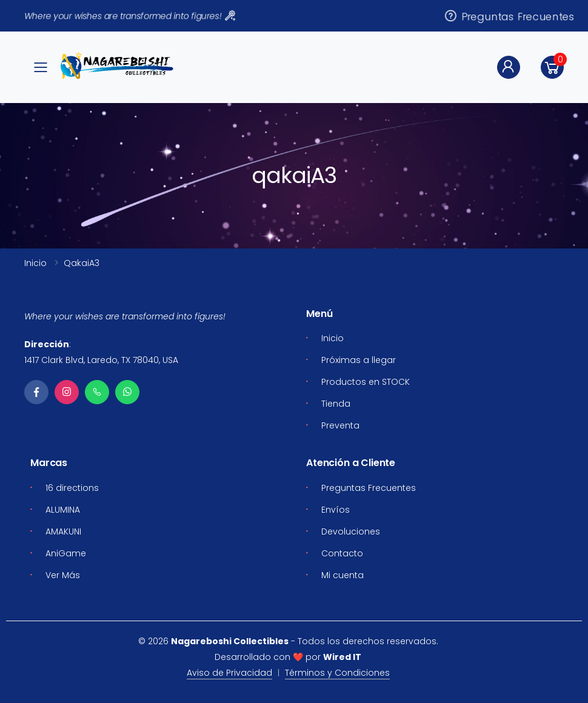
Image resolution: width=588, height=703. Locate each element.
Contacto (342, 553)
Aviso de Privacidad (229, 673)
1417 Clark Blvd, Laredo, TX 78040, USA (101, 360)
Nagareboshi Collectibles (230, 641)
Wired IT (342, 657)
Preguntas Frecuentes (509, 15)
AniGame (66, 553)
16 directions (72, 488)
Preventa (340, 425)
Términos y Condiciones (337, 673)
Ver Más (63, 575)
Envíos (336, 510)
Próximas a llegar (359, 360)
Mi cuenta (342, 575)
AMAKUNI (63, 531)
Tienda (336, 404)
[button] (552, 67)
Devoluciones (351, 531)
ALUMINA (63, 510)
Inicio (35, 263)
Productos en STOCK (366, 382)
